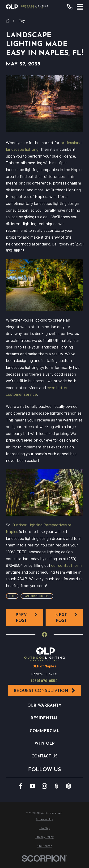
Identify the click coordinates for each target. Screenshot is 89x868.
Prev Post (27, 617)
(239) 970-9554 (44, 681)
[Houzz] (57, 786)
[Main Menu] (80, 7)
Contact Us (44, 756)
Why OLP (44, 744)
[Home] (27, 7)
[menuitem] (45, 819)
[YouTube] (33, 786)
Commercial (44, 731)
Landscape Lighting (37, 596)
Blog (12, 596)
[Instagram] (44, 786)
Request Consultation (45, 691)
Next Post (66, 617)
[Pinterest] (69, 786)
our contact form (66, 565)
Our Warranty (44, 706)
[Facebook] (21, 786)
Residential (44, 718)
